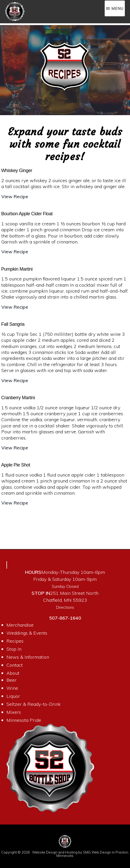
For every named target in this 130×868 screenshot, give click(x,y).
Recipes (15, 641)
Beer (12, 680)
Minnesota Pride (24, 720)
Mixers (14, 712)
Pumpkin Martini (17, 269)
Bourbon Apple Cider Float (27, 214)
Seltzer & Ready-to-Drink (33, 704)
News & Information (28, 657)
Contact (15, 665)
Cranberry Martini (18, 398)
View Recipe (15, 196)
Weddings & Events (27, 633)
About (13, 673)
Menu (117, 8)
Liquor (13, 696)
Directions (65, 607)
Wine (12, 688)
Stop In (14, 649)
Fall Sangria (13, 324)
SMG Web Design (97, 852)
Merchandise (20, 625)
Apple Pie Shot (16, 465)
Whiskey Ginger (17, 170)
